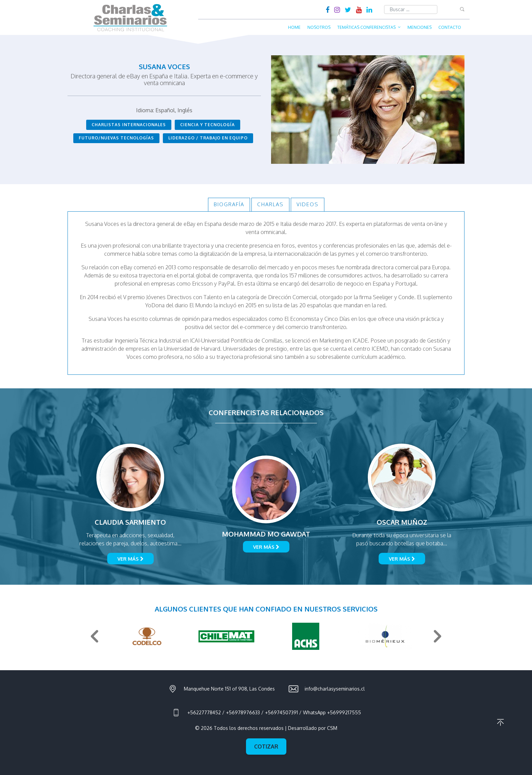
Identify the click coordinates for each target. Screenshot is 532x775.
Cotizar (266, 747)
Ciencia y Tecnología (207, 125)
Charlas (270, 204)
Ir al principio (500, 722)
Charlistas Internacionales (129, 125)
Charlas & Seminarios (130, 18)
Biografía (229, 204)
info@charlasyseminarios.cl (335, 689)
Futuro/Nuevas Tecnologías (116, 138)
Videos (308, 204)
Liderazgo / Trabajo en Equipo (208, 138)
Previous (94, 636)
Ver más (130, 559)
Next (438, 636)
